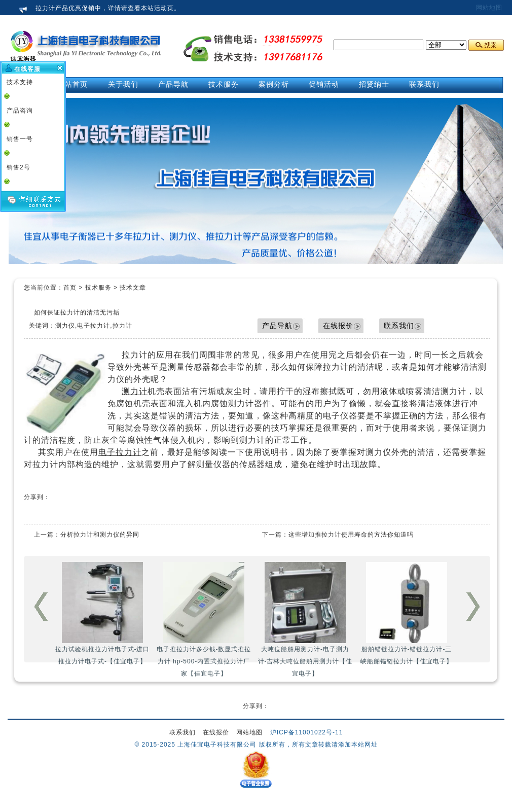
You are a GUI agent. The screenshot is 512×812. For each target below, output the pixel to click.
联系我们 (399, 326)
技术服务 (98, 288)
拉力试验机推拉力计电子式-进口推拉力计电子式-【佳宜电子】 (103, 613)
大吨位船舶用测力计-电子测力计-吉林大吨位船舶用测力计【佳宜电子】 (305, 620)
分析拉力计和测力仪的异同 (100, 535)
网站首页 (72, 84)
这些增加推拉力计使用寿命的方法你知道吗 (351, 535)
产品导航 (277, 326)
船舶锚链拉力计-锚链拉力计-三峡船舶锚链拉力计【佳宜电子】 (407, 613)
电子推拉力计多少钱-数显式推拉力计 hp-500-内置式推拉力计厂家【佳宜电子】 (204, 620)
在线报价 (338, 326)
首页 (70, 288)
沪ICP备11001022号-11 (307, 732)
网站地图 (489, 8)
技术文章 (133, 288)
